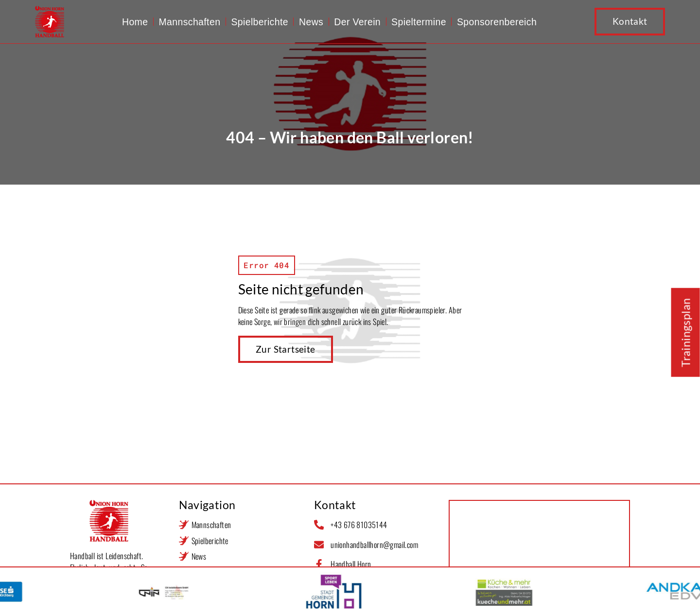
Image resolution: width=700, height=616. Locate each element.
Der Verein (357, 22)
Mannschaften (189, 22)
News (311, 22)
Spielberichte (260, 22)
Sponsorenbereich (497, 22)
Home (135, 22)
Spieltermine (419, 22)
